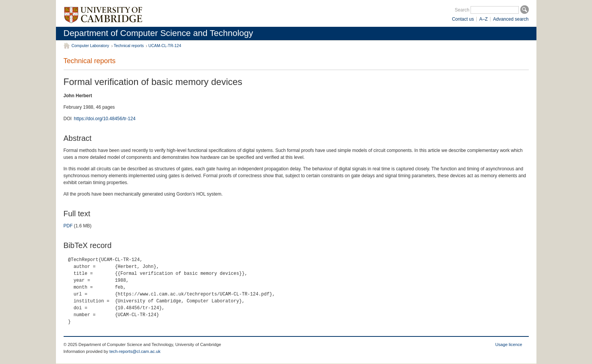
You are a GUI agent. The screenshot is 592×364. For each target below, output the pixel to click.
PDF (68, 226)
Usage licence (508, 344)
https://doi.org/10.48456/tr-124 (105, 119)
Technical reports (129, 46)
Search (462, 10)
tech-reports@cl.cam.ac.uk (135, 351)
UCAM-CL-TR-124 (165, 46)
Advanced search (511, 19)
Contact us (463, 19)
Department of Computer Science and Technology (158, 33)
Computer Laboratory (90, 46)
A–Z (484, 19)
